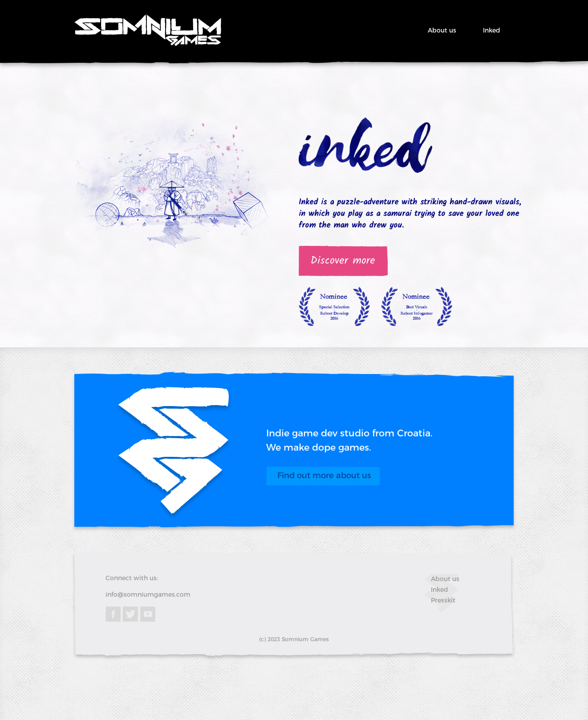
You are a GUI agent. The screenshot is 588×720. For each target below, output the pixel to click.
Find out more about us (324, 476)
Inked (492, 30)
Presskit (443, 600)
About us (442, 30)
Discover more (343, 261)
